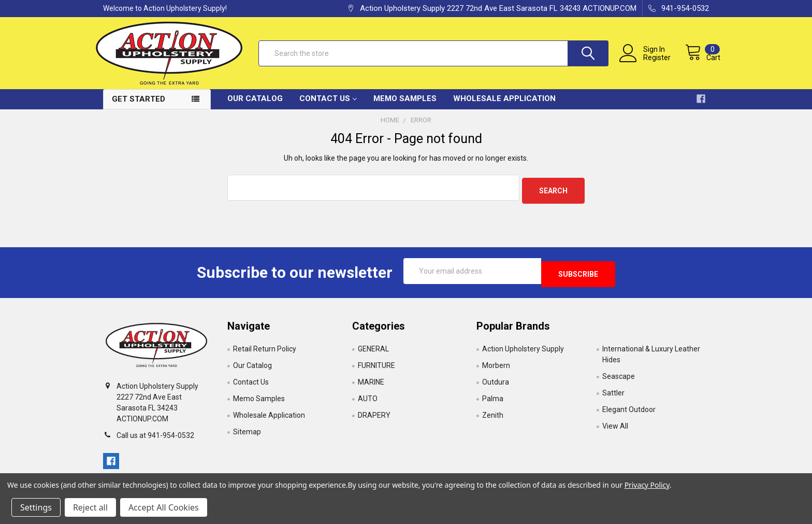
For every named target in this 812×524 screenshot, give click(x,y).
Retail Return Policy (265, 351)
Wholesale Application (504, 107)
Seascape (619, 378)
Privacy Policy (647, 485)
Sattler (613, 395)
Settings (36, 507)
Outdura (496, 384)
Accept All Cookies (164, 507)
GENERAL (373, 351)
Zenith (493, 417)
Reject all (90, 507)
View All (615, 428)
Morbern (496, 367)
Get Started (139, 107)
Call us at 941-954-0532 (155, 437)
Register (647, 63)
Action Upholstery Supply (523, 351)
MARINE (371, 384)
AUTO (368, 401)
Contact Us (328, 107)
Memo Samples (405, 107)
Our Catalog (255, 107)
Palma (493, 401)
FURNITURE (376, 367)
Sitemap (247, 434)
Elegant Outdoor (629, 412)
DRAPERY (374, 417)
